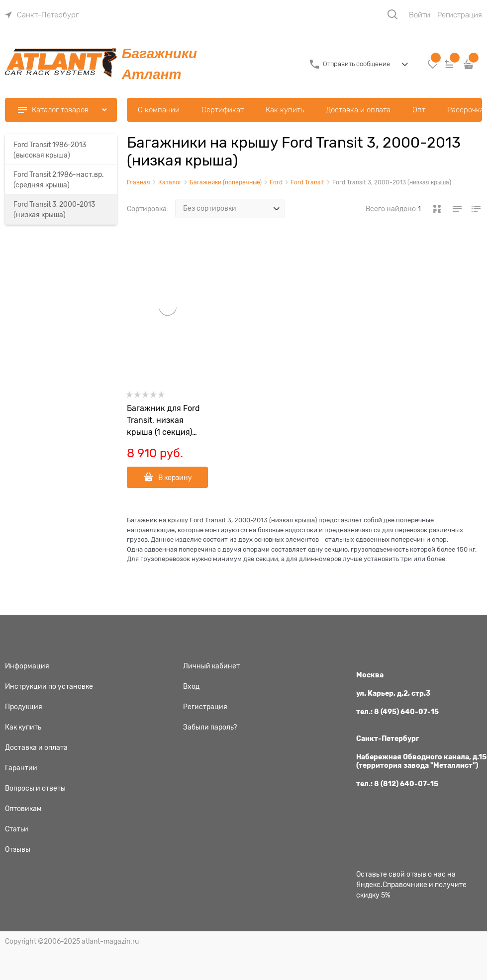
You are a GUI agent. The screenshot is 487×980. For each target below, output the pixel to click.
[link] (42, 15)
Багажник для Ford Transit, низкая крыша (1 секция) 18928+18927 (163, 421)
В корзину (175, 478)
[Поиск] (392, 14)
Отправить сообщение (356, 64)
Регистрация (460, 15)
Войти (420, 15)
